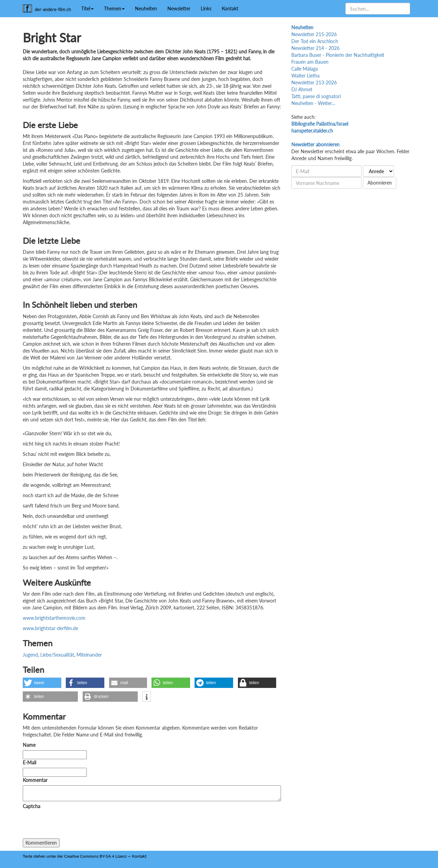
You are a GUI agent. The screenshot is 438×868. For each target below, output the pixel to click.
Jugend (30, 655)
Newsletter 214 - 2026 (315, 48)
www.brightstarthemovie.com (54, 618)
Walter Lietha (305, 76)
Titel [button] (87, 8)
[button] (42, 683)
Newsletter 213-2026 (314, 82)
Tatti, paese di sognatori (316, 96)
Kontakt (230, 8)
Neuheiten (146, 8)
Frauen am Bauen (310, 62)
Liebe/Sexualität (57, 655)
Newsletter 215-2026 (314, 34)
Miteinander (89, 655)
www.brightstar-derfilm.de (50, 628)
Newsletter (179, 8)
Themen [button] (114, 8)
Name (29, 745)
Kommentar (36, 780)
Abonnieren (380, 183)
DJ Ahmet (302, 89)
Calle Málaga (305, 69)
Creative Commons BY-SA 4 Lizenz (95, 856)
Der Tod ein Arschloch (315, 41)
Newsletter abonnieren (315, 144)
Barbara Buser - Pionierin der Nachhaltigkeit (338, 55)
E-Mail (29, 762)
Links (206, 8)
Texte (28, 856)
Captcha (32, 806)
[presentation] (75, 825)
